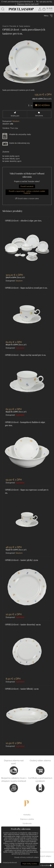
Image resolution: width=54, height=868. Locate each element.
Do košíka (42, 105)
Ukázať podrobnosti (10, 863)
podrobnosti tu (31, 845)
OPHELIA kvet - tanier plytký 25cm (22, 560)
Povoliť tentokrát (27, 186)
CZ (47, 10)
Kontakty (27, 815)
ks (29, 105)
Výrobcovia (27, 823)
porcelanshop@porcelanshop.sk (20, 2)
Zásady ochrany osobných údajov (27, 857)
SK (47, 8)
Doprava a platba (27, 819)
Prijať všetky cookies (30, 864)
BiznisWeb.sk (47, 865)
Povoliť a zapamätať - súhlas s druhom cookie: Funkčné (27, 192)
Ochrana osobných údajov (41, 856)
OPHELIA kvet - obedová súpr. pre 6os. (23, 220)
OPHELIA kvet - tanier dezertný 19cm (23, 624)
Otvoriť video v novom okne (27, 199)
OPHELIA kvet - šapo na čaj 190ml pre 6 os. (26, 355)
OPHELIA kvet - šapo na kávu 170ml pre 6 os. (26, 288)
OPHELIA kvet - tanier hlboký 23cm (22, 689)
